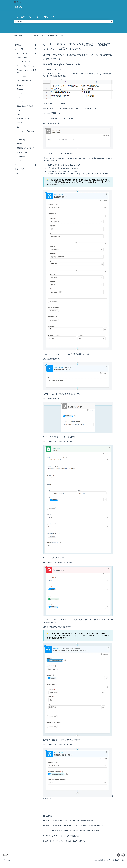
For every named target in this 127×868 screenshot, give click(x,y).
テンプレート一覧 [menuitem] (21, 53)
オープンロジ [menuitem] (22, 102)
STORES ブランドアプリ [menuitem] (26, 148)
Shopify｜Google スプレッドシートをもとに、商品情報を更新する (64, 841)
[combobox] (62, 21)
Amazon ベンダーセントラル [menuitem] (27, 71)
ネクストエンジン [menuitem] (23, 62)
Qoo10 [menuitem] (20, 123)
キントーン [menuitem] (21, 110)
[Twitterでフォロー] (123, 855)
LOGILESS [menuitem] (21, 161)
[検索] (111, 21)
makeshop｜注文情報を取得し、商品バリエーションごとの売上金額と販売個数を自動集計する (73, 826)
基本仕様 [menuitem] (18, 45)
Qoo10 (60, 35)
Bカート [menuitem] (20, 127)
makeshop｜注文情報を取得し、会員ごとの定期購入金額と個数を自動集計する (68, 820)
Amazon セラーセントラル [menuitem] (27, 66)
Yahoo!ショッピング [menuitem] (24, 81)
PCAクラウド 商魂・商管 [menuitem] (26, 131)
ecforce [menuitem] (20, 144)
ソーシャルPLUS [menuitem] (23, 118)
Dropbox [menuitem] (20, 89)
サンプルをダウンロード (52, 69)
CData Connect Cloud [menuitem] (25, 106)
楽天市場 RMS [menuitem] (22, 57)
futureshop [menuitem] (21, 139)
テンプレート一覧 (48, 35)
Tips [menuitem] (17, 165)
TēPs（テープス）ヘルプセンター (26, 35)
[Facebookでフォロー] (119, 855)
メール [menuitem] (19, 93)
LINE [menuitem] (19, 97)
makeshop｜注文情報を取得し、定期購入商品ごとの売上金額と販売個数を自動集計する (71, 831)
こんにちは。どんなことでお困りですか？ (36, 17)
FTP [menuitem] (19, 114)
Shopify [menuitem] (20, 85)
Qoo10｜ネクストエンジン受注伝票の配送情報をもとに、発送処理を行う (70, 108)
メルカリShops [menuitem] (23, 152)
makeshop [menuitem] (21, 156)
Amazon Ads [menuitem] (21, 76)
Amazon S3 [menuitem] (21, 135)
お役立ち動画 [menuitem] (20, 169)
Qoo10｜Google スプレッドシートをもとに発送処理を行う (62, 836)
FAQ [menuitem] (16, 173)
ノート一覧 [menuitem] (19, 49)
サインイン (109, 2)
